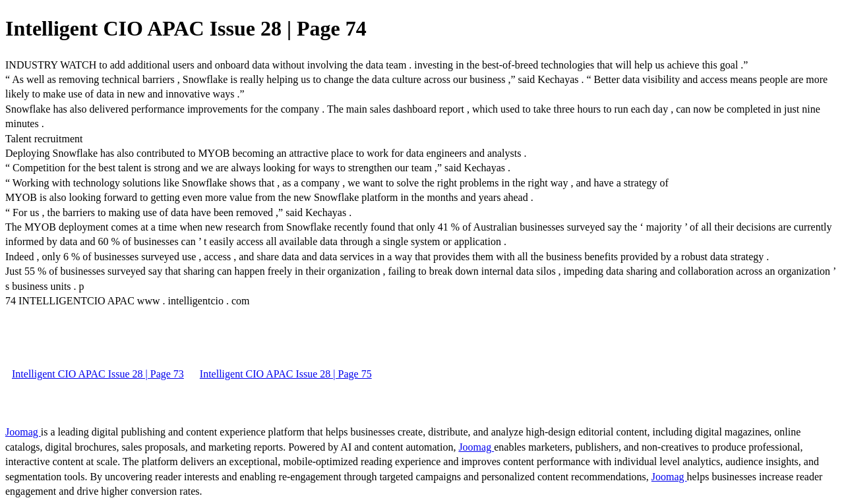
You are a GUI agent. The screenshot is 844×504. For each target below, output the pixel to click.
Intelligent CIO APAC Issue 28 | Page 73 (98, 374)
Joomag (23, 432)
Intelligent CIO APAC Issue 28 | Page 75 (286, 374)
